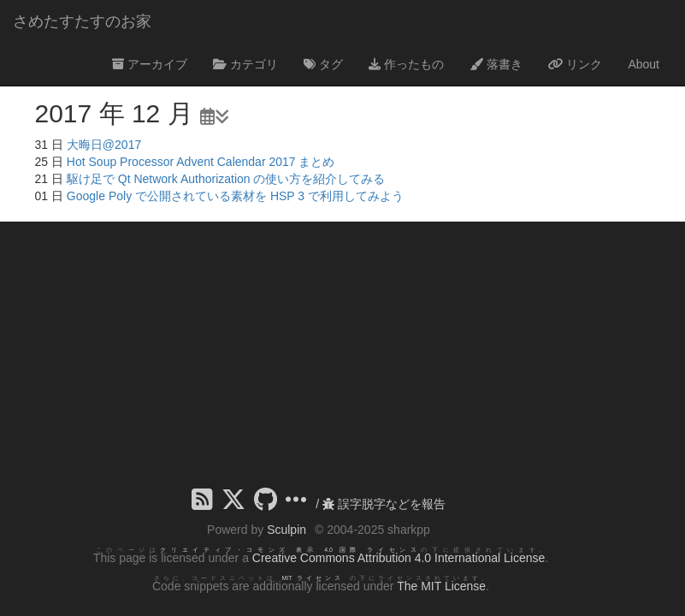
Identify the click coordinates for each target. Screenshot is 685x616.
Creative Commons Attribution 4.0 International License (399, 558)
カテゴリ (245, 64)
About (644, 64)
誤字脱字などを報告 (384, 504)
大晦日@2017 (104, 145)
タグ (323, 64)
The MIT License (441, 586)
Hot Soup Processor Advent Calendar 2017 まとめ (201, 162)
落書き (496, 64)
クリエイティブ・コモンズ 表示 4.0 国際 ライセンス (290, 550)
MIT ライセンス (313, 578)
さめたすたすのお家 (82, 21)
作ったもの (406, 64)
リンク (576, 64)
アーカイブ (150, 64)
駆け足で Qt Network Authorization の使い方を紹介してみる (226, 179)
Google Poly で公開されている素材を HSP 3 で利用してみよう (235, 196)
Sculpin (286, 530)
